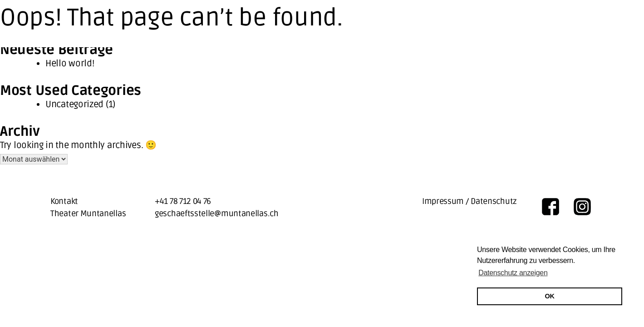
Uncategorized (74, 104)
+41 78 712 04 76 (183, 201)
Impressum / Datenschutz (469, 201)
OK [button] (550, 296)
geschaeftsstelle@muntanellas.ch (217, 213)
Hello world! (70, 64)
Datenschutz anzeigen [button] (513, 273)
